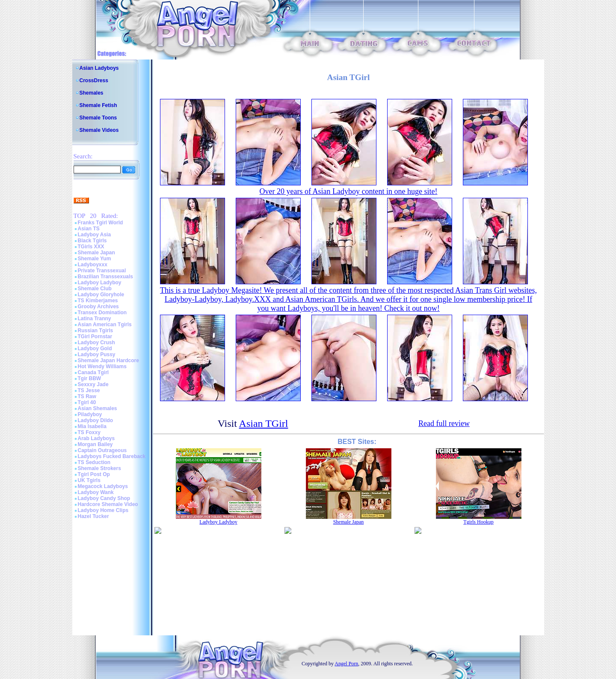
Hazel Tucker (93, 516)
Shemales (92, 93)
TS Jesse (89, 390)
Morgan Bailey (95, 444)
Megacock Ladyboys (103, 486)
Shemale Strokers (99, 468)
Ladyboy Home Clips (103, 510)
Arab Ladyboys (96, 438)
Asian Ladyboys (99, 68)
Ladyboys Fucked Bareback (112, 456)
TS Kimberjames (98, 301)
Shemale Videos (99, 130)
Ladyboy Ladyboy (100, 283)
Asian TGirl (264, 423)
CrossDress (94, 80)
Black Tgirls (92, 241)
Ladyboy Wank (96, 492)
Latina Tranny (95, 319)
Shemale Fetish (98, 105)
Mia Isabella (92, 426)
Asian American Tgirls (105, 325)
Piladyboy (90, 414)
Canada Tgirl (93, 372)
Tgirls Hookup (478, 522)
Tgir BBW (90, 378)
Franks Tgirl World (101, 223)
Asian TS (89, 229)
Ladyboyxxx (93, 265)
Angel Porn (346, 664)
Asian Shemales (98, 408)
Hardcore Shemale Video (108, 504)
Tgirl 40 (87, 402)
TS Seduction (94, 462)
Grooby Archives (98, 307)
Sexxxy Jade (93, 384)
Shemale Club (95, 289)
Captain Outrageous (102, 450)
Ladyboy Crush (96, 342)
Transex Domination (102, 313)
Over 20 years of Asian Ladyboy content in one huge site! (349, 191)
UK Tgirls (89, 480)
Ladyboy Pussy (97, 354)
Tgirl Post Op (94, 474)
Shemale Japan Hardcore (108, 360)
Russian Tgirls (96, 331)
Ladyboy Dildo (96, 420)
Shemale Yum (95, 259)
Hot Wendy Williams (102, 366)
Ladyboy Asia (95, 235)
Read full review (444, 423)
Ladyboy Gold (95, 348)
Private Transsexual (102, 271)
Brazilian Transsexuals (105, 277)
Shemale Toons (98, 118)
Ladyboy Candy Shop (104, 498)
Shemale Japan (96, 253)
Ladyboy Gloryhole (101, 295)
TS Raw (87, 396)
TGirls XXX (91, 247)
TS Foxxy (89, 432)
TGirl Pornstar (95, 337)
